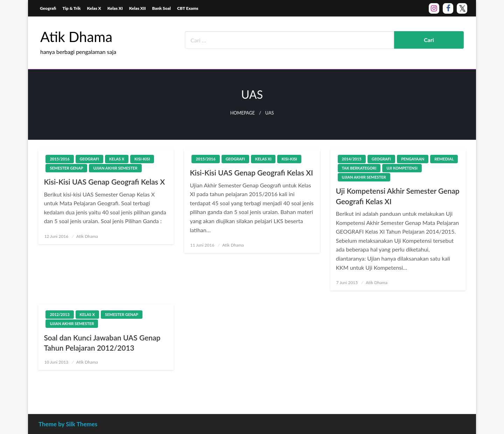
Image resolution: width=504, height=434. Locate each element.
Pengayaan (413, 159)
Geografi (48, 8)
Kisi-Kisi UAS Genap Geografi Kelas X (104, 182)
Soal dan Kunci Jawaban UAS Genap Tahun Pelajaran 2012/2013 (102, 343)
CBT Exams (188, 8)
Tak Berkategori (359, 168)
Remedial (444, 159)
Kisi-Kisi (142, 159)
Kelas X (94, 8)
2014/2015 (352, 159)
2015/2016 (59, 159)
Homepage (243, 113)
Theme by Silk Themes (68, 424)
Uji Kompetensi (402, 168)
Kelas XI (115, 8)
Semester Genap (66, 168)
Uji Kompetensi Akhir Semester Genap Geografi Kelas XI (398, 196)
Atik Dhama (76, 37)
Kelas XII (138, 8)
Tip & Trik (72, 8)
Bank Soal (162, 8)
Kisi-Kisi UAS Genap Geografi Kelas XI (251, 173)
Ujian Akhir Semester (115, 168)
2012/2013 (59, 314)
